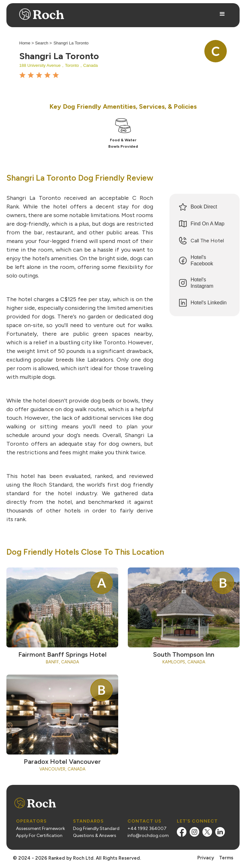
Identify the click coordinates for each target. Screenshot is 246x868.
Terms (226, 858)
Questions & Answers (95, 836)
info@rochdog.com (148, 836)
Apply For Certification (39, 836)
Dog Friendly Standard (96, 829)
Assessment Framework (41, 829)
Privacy (206, 858)
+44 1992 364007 (147, 829)
